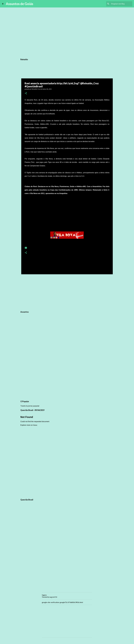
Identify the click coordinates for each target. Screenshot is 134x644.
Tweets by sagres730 (49, 597)
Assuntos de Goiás (20, 4)
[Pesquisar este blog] (121, 4)
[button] (26, 93)
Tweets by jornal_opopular (30, 406)
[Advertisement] (67, 292)
